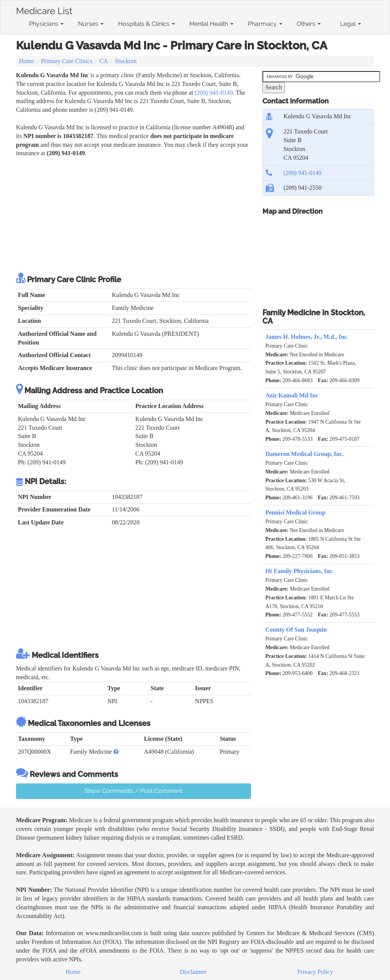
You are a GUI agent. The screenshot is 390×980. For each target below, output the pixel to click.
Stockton (126, 61)
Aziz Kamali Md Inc (292, 395)
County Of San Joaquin (296, 630)
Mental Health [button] (211, 24)
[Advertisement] (133, 215)
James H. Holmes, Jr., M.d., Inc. (307, 337)
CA (104, 61)
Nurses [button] (91, 24)
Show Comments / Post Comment (133, 791)
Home (26, 61)
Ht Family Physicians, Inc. (300, 571)
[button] (116, 752)
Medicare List (44, 10)
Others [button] (309, 24)
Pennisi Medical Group (296, 512)
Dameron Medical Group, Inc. (305, 454)
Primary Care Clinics (67, 61)
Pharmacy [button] (265, 24)
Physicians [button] (46, 24)
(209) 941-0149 (214, 93)
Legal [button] (351, 24)
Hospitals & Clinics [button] (146, 24)
